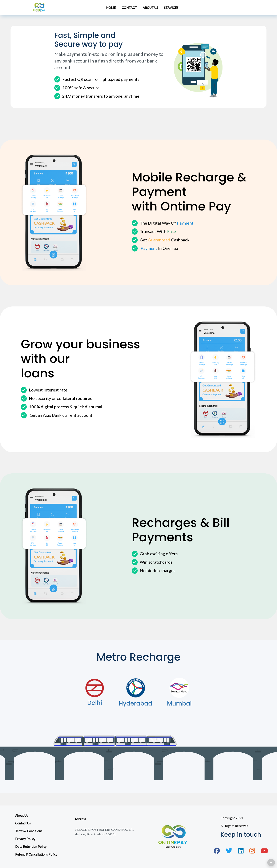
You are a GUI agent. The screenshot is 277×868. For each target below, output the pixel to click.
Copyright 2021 (232, 818)
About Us (22, 815)
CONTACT (129, 8)
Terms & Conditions (29, 831)
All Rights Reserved (234, 826)
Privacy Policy (25, 839)
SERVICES (171, 8)
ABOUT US (150, 8)
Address (80, 819)
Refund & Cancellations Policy (36, 854)
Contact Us (23, 823)
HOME (111, 8)
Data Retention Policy (31, 847)
